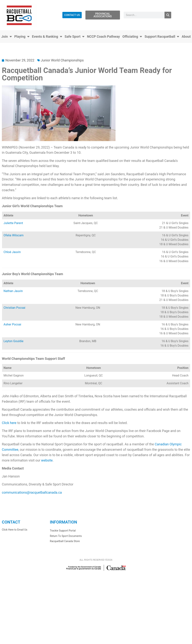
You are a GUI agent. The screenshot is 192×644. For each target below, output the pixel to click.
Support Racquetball (162, 37)
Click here (9, 423)
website (47, 460)
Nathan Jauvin (13, 291)
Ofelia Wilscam (14, 235)
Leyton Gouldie (13, 341)
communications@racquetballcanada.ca (32, 492)
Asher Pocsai (12, 324)
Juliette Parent (13, 223)
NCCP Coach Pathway (103, 36)
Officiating (132, 37)
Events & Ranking (47, 37)
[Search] (168, 15)
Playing (22, 37)
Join (6, 37)
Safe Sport (75, 37)
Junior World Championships (62, 60)
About (186, 36)
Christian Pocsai (14, 308)
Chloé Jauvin (12, 252)
